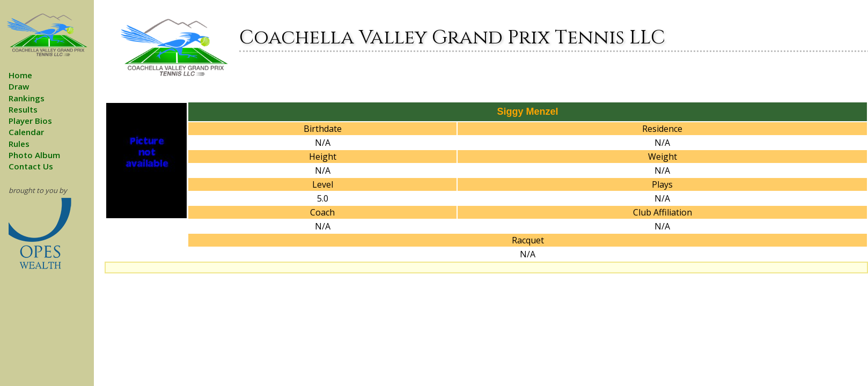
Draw (19, 86)
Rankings (27, 98)
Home (20, 75)
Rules (19, 144)
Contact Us (31, 166)
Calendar (26, 132)
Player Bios (30, 121)
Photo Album (34, 155)
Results (23, 109)
